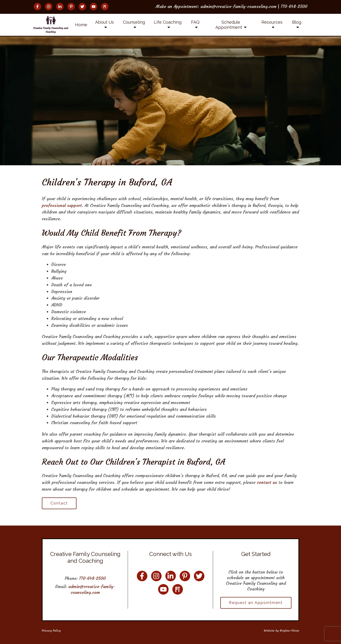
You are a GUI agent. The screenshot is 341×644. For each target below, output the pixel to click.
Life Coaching (168, 22)
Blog (297, 22)
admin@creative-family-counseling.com (92, 589)
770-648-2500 (92, 578)
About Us (105, 22)
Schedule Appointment (229, 25)
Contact (59, 503)
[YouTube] (94, 7)
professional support (62, 205)
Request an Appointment (256, 603)
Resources (272, 22)
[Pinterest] (71, 7)
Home (81, 25)
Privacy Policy (51, 631)
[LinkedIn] (60, 7)
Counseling (134, 22)
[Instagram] (49, 7)
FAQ (195, 22)
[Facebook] (37, 7)
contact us (267, 482)
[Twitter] (82, 7)
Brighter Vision (289, 631)
